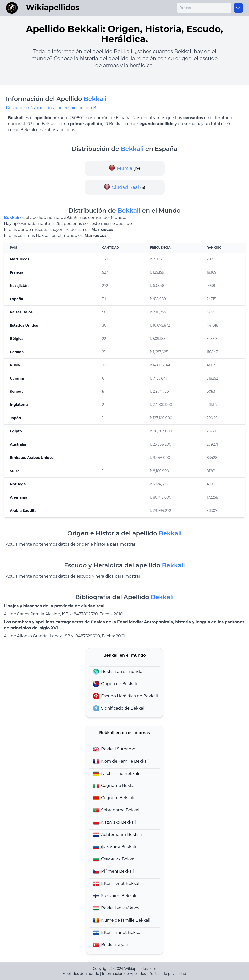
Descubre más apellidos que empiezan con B (51, 108)
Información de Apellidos (124, 974)
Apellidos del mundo (81, 974)
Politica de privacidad (167, 974)
